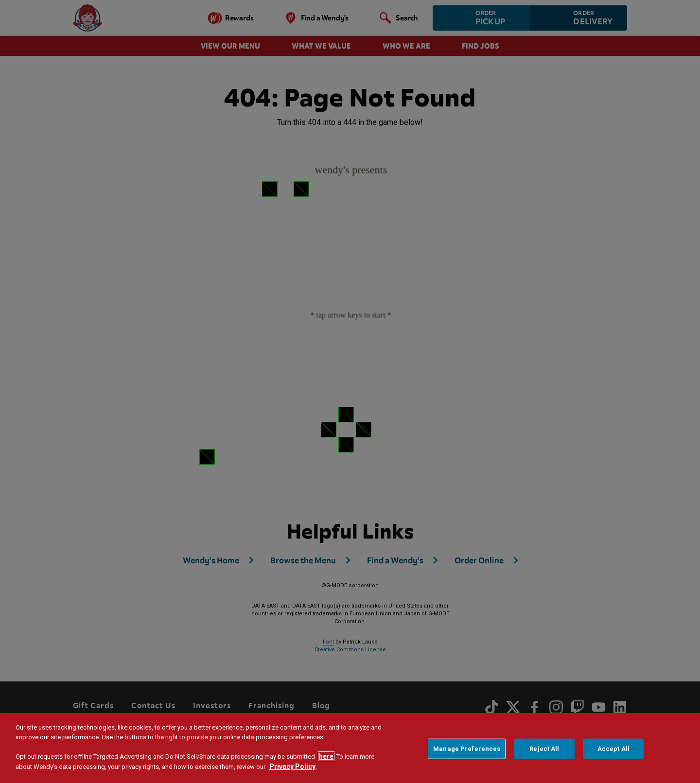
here (326, 756)
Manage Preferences (467, 749)
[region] (350, 748)
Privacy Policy (292, 766)
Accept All (613, 749)
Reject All (544, 749)
